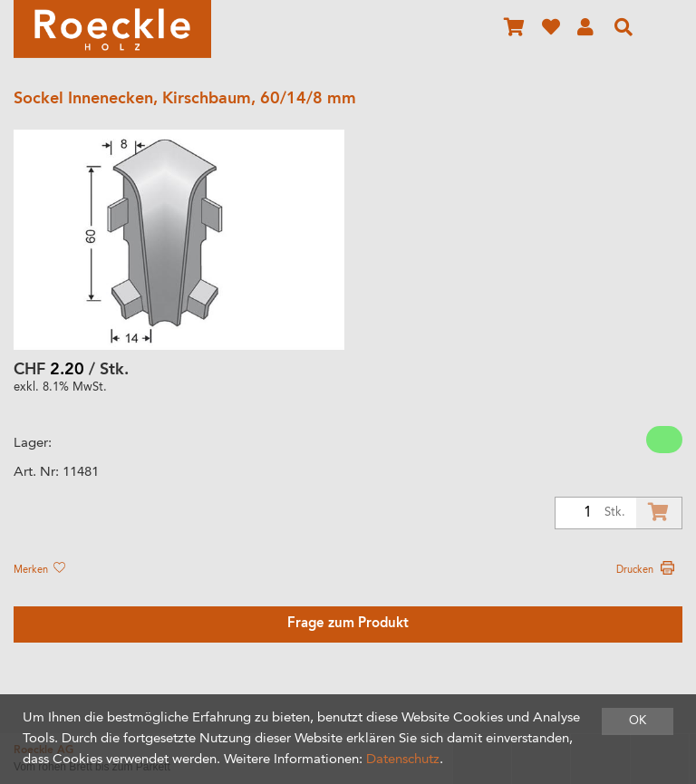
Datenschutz (403, 760)
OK (638, 721)
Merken (39, 570)
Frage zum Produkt (348, 624)
